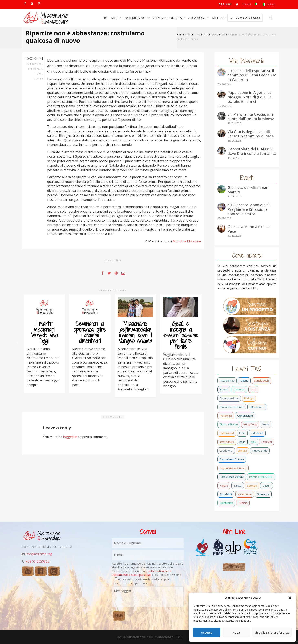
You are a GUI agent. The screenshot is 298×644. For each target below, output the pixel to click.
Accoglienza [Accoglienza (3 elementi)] (227, 381)
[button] (290, 598)
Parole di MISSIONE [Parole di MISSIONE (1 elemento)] (261, 477)
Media (218, 18)
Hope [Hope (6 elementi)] (266, 424)
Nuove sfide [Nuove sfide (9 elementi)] (260, 451)
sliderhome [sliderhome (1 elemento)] (245, 494)
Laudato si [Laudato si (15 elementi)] (226, 451)
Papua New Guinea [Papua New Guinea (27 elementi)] (232, 459)
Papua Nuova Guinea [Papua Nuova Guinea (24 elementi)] (233, 468)
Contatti (247, 4)
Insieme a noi (136, 18)
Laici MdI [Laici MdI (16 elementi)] (267, 442)
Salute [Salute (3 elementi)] (238, 485)
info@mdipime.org (39, 554)
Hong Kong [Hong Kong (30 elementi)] (250, 424)
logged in (70, 437)
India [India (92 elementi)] (242, 433)
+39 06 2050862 (38, 561)
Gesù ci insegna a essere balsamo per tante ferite (181, 335)
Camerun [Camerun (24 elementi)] (239, 389)
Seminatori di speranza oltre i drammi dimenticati (90, 332)
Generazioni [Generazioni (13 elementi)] (245, 416)
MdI (115, 18)
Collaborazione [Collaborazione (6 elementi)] (229, 398)
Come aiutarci (245, 18)
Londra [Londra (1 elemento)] (242, 451)
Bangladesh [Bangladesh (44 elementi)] (261, 381)
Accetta (207, 632)
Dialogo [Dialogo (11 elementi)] (249, 398)
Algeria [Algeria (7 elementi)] (244, 381)
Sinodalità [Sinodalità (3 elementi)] (226, 494)
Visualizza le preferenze (272, 632)
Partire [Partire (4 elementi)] (224, 485)
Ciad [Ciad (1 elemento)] (253, 389)
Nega (236, 632)
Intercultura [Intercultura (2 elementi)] (227, 442)
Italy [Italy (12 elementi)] (253, 442)
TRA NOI (225, 4)
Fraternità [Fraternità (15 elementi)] (226, 416)
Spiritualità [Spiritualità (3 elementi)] (226, 503)
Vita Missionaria (168, 18)
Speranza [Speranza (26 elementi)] (263, 494)
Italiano (269, 4)
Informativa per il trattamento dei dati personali (141, 573)
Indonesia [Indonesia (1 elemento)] (257, 433)
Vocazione (197, 18)
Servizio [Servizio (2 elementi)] (252, 485)
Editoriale (38, 78)
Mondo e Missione (187, 241)
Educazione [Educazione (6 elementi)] (257, 407)
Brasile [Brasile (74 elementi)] (224, 389)
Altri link (234, 567)
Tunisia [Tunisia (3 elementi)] (243, 503)
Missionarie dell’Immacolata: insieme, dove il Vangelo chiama (135, 332)
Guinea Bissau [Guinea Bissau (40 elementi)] (229, 424)
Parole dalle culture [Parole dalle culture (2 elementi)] (232, 477)
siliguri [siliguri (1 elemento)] (266, 485)
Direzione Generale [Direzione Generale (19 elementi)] (232, 407)
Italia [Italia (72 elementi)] (242, 442)
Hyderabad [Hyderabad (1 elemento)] (227, 433)
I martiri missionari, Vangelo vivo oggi (44, 332)
